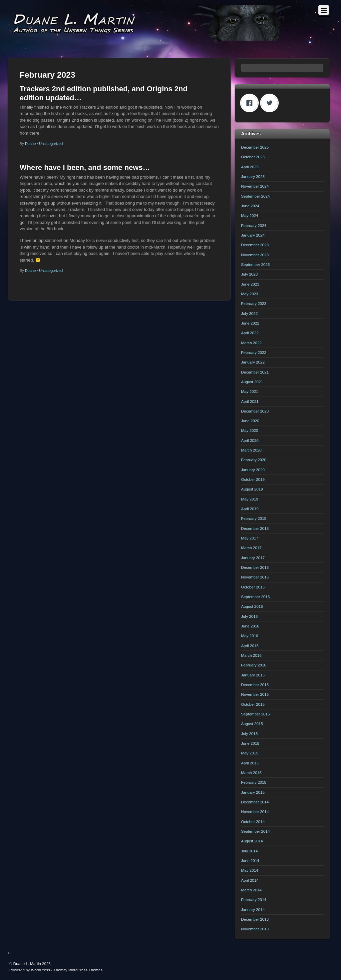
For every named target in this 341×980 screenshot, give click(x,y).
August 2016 (252, 606)
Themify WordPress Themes (78, 970)
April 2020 (250, 440)
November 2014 (255, 812)
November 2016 (255, 577)
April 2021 (250, 401)
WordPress (40, 970)
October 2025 (253, 157)
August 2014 (252, 841)
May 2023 (250, 294)
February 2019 (254, 518)
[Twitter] (271, 103)
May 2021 (250, 391)
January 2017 (253, 558)
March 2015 (251, 773)
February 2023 (254, 303)
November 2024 (255, 186)
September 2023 (255, 264)
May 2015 (250, 753)
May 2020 (250, 430)
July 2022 (249, 313)
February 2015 (254, 782)
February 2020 (254, 460)
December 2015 (255, 685)
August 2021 (252, 382)
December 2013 (255, 919)
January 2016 (253, 675)
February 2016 (254, 665)
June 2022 (250, 323)
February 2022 (254, 352)
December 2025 (255, 147)
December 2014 (255, 802)
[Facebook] (251, 103)
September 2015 (255, 714)
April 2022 (250, 333)
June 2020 (250, 421)
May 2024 (250, 215)
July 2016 (249, 616)
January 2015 (253, 792)
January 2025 (253, 176)
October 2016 (253, 587)
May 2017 (250, 538)
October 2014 (253, 822)
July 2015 (249, 734)
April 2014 (250, 880)
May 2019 (250, 499)
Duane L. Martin (27, 964)
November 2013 (255, 929)
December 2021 (255, 372)
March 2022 (251, 343)
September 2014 (255, 831)
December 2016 (255, 567)
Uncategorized (51, 144)
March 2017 (251, 548)
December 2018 (255, 528)
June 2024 (250, 206)
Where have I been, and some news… (85, 167)
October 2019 (253, 479)
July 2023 (249, 274)
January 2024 (253, 235)
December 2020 (255, 411)
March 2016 (251, 655)
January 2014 (253, 910)
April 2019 (250, 509)
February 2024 (254, 225)
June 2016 (250, 626)
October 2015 (253, 704)
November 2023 (255, 255)
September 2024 (255, 196)
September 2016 (255, 597)
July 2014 (249, 851)
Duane (30, 144)
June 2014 (250, 861)
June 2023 (250, 284)
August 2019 (252, 489)
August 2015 (252, 724)
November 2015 (255, 694)
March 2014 (251, 890)
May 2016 (250, 636)
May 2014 (250, 870)
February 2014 (254, 900)
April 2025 (250, 167)
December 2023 (255, 245)
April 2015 (250, 763)
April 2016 (250, 646)
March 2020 (251, 450)
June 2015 (250, 743)
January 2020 (253, 470)
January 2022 (253, 362)
